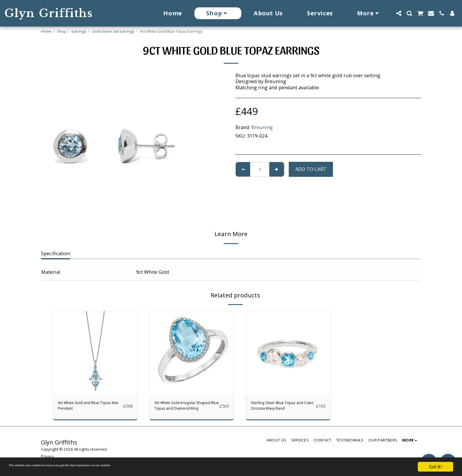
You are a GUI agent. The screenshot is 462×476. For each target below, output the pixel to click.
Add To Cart (311, 169)
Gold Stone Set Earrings (113, 31)
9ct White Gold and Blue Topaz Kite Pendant (85, 407)
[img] (95, 353)
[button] (399, 13)
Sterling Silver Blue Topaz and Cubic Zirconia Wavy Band (280, 408)
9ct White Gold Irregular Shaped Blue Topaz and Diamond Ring (182, 408)
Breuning (262, 127)
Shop (62, 31)
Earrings (79, 31)
